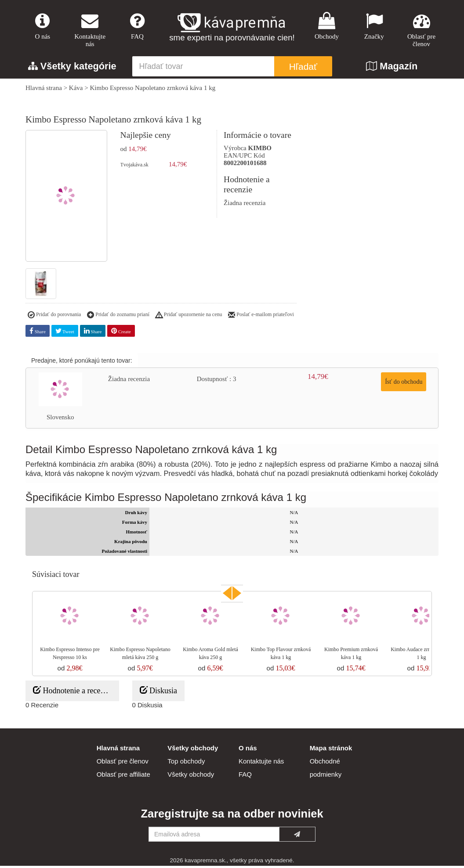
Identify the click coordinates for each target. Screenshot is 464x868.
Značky (374, 27)
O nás (43, 27)
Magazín (392, 69)
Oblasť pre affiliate (123, 776)
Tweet (65, 333)
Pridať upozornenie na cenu (189, 317)
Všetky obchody (191, 776)
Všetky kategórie (72, 69)
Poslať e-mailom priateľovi (261, 317)
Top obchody (186, 763)
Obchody (327, 27)
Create (121, 333)
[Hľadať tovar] (203, 69)
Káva (76, 90)
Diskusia (159, 693)
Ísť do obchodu (404, 384)
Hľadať (303, 69)
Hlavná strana (44, 90)
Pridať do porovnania (54, 317)
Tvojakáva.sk (134, 167)
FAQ (138, 27)
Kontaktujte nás (90, 31)
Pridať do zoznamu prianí (118, 317)
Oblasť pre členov (421, 31)
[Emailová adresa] (214, 836)
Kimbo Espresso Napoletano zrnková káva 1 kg (152, 90)
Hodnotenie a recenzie (73, 693)
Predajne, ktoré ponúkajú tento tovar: (82, 363)
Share (38, 333)
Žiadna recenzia (245, 205)
